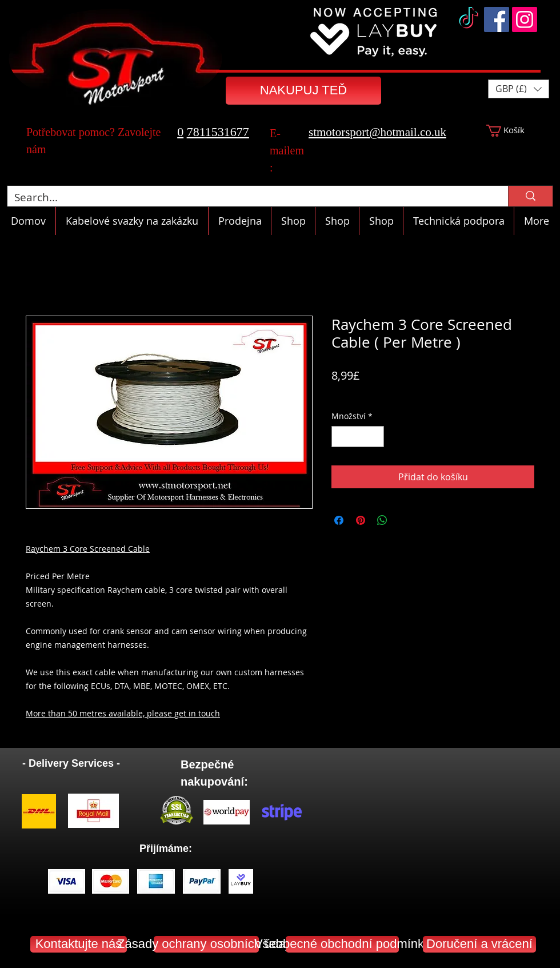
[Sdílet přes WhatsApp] (382, 520)
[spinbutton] (358, 437)
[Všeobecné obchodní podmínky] (342, 944)
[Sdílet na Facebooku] (339, 520)
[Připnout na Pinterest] (361, 520)
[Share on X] (404, 520)
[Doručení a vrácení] (479, 944)
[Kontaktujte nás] (79, 944)
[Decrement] (340, 437)
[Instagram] (525, 19)
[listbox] (519, 89)
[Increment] (375, 437)
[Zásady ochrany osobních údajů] (206, 944)
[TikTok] (469, 19)
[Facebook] (497, 19)
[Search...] (249, 198)
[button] (519, 89)
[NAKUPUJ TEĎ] (303, 91)
